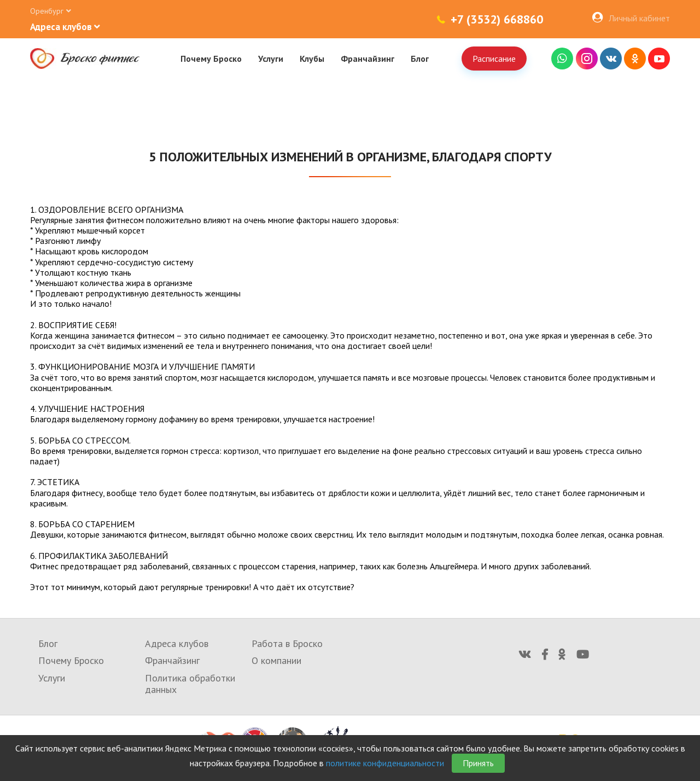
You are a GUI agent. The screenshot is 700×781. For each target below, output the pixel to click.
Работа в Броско (287, 643)
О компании (276, 660)
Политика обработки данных (190, 684)
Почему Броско (211, 59)
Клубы (312, 59)
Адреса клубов (177, 643)
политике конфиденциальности (385, 763)
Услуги (271, 59)
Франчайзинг (367, 59)
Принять (478, 763)
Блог (420, 59)
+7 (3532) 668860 (497, 19)
